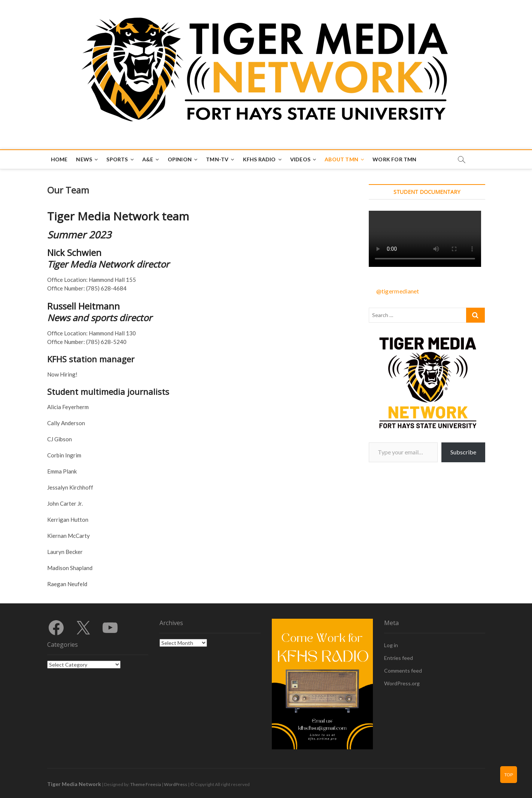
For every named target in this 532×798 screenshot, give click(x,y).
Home (59, 159)
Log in (391, 645)
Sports (117, 159)
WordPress (176, 784)
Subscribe (463, 452)
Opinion (180, 159)
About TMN (341, 159)
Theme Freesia (146, 784)
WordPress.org (402, 683)
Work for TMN (394, 159)
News (84, 159)
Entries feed (399, 658)
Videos (300, 159)
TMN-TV (217, 159)
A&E (148, 159)
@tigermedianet (398, 291)
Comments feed (403, 671)
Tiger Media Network (74, 784)
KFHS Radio (259, 159)
